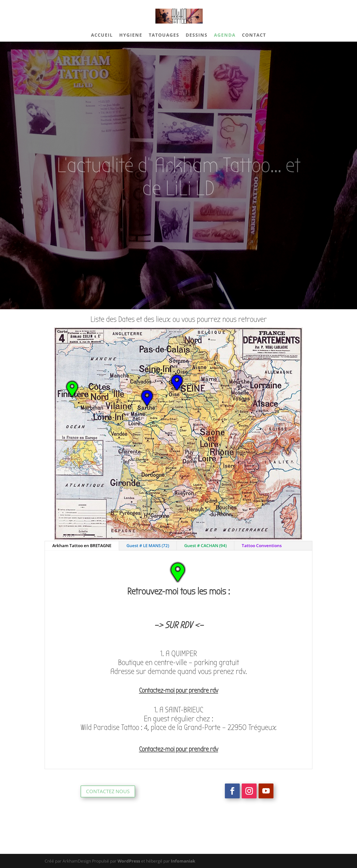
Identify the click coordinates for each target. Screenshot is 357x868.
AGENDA (225, 36)
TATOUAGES (164, 36)
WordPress (129, 861)
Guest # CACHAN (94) (205, 546)
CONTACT (254, 36)
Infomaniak (183, 861)
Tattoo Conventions (262, 546)
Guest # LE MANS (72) (148, 546)
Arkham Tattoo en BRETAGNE (82, 546)
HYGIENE (131, 36)
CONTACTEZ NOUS (108, 791)
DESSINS (197, 36)
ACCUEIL (102, 36)
